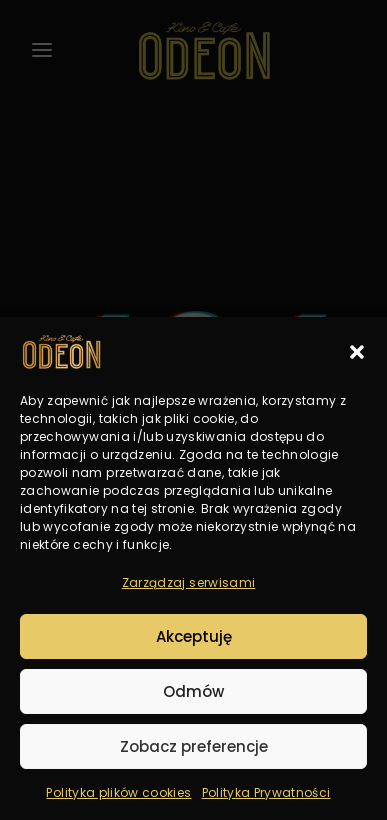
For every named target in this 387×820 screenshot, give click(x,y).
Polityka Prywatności (266, 792)
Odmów (193, 691)
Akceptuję (194, 636)
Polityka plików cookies (118, 792)
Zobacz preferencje (194, 746)
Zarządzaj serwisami (189, 582)
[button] (357, 352)
